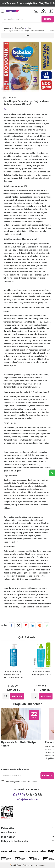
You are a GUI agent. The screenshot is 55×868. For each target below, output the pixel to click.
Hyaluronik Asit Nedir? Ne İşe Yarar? (18, 744)
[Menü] (3, 11)
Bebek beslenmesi (12, 316)
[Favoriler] (44, 11)
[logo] (13, 11)
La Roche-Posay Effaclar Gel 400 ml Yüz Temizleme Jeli (13, 675)
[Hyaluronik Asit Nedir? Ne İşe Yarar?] (21, 724)
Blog (29, 28)
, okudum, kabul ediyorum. (19, 782)
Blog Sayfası (19, 28)
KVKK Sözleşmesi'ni (13, 782)
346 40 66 (27, 795)
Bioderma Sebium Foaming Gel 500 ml (42, 673)
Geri (27, 36)
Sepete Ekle (17, 696)
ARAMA (48, 19)
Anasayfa (6, 28)
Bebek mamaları (11, 191)
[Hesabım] (36, 13)
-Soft (12, 865)
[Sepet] (51, 11)
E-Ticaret (19, 865)
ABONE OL (47, 776)
